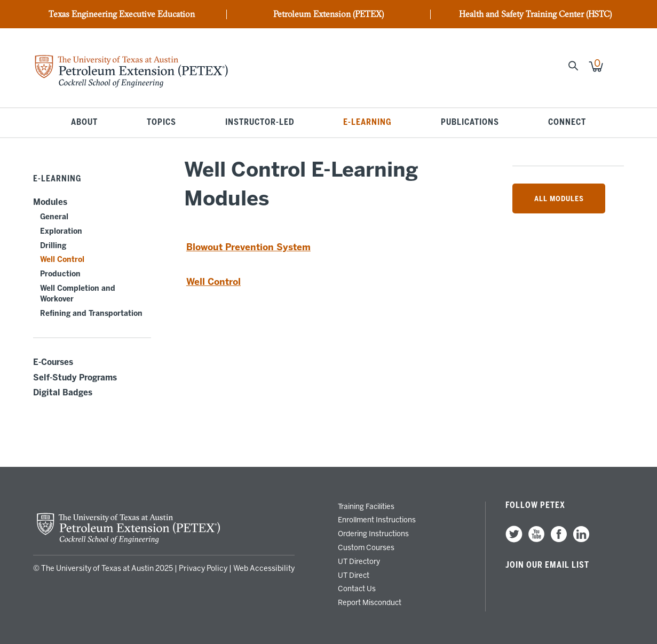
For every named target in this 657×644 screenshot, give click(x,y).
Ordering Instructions (373, 534)
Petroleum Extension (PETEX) (328, 14)
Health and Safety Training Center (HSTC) (535, 14)
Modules (50, 202)
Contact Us (357, 589)
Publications (470, 123)
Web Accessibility (264, 569)
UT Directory (359, 561)
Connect (567, 123)
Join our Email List (547, 565)
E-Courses (53, 362)
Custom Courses (366, 547)
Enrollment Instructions (377, 520)
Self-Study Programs (75, 378)
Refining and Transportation (91, 313)
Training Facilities (366, 506)
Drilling (53, 246)
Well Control (62, 260)
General (54, 217)
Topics (161, 123)
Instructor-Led (260, 123)
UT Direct (354, 575)
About (84, 123)
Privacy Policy (203, 569)
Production (60, 274)
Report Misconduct (370, 602)
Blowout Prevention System (248, 247)
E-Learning (367, 123)
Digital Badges (63, 393)
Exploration (61, 231)
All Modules (559, 198)
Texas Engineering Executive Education (122, 14)
